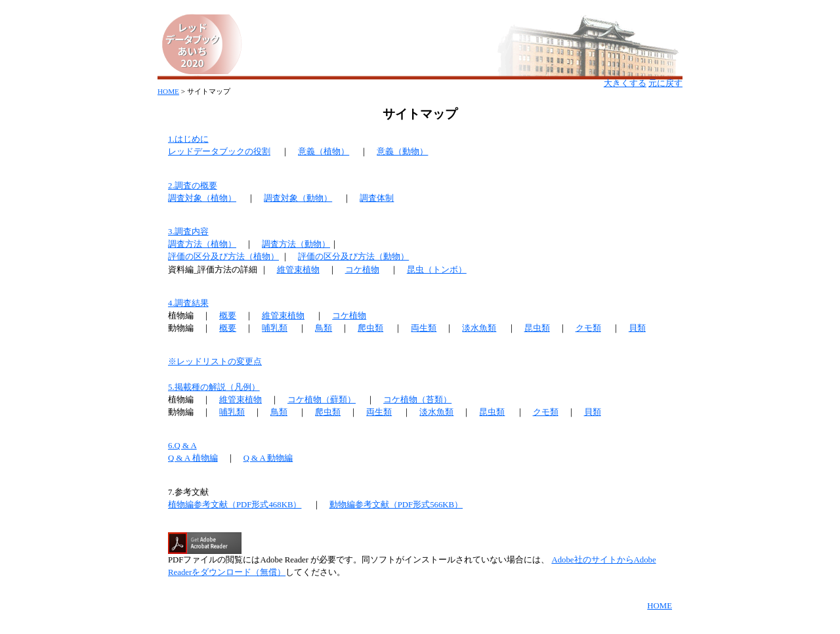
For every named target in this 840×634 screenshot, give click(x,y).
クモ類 (588, 328)
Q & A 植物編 (193, 458)
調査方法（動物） (296, 244)
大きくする (625, 83)
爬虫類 (370, 328)
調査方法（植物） (202, 244)
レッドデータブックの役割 (219, 152)
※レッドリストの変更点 (215, 362)
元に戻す (665, 83)
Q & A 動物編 (268, 458)
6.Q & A (182, 446)
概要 (228, 316)
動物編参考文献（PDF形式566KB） (396, 505)
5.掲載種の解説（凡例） (214, 387)
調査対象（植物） (202, 198)
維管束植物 (298, 270)
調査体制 (377, 198)
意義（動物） (402, 152)
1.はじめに (188, 139)
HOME (168, 91)
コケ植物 (362, 270)
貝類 (637, 328)
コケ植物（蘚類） (322, 400)
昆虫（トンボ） (437, 270)
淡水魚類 (479, 328)
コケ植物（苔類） (417, 400)
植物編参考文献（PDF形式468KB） (235, 505)
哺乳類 (275, 328)
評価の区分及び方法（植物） (223, 257)
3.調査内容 (188, 232)
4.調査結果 (188, 303)
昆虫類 (537, 328)
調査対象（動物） (298, 198)
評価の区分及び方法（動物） (353, 257)
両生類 (424, 328)
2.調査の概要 (193, 186)
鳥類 (324, 328)
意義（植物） (324, 152)
